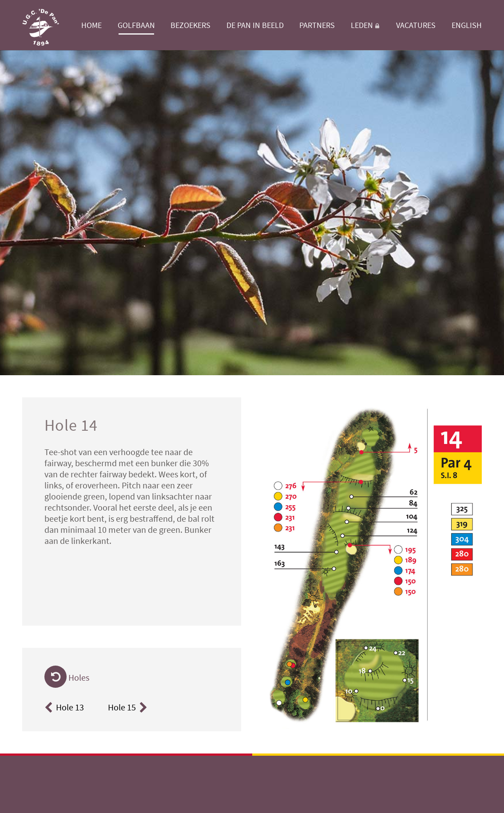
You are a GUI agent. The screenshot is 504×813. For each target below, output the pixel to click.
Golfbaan (136, 25)
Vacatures (416, 25)
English (467, 25)
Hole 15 (129, 707)
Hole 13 (64, 707)
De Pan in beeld (255, 25)
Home (91, 25)
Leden (366, 25)
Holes (67, 677)
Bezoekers (190, 25)
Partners (317, 25)
